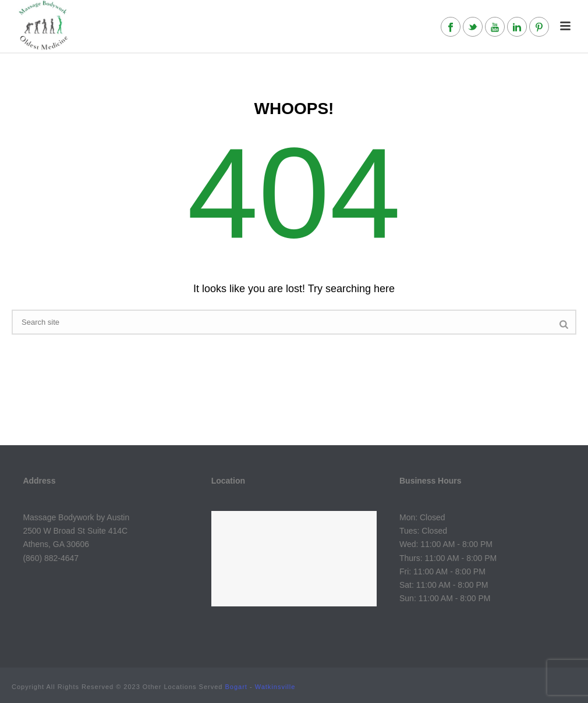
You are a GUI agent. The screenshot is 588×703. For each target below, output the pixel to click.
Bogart (236, 687)
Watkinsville (275, 687)
